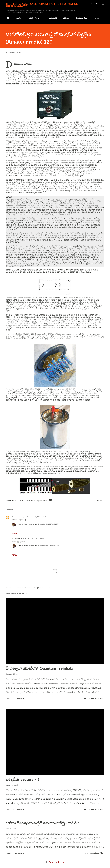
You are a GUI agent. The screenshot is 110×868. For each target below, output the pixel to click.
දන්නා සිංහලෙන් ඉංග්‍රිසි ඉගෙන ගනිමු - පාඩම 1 (43, 823)
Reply (15, 533)
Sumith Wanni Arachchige (28, 524)
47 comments (18, 698)
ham (28, 500)
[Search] (94, 4)
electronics (21, 500)
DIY (13, 500)
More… (96, 18)
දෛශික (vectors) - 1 (23, 779)
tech (33, 500)
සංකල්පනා (19, 18)
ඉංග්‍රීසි (7, 18)
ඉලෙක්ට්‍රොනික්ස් (51, 18)
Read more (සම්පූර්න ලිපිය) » (94, 698)
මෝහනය (66, 18)
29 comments (18, 853)
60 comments (18, 809)
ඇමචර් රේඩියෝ (34, 18)
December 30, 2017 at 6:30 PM (49, 546)
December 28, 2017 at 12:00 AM (38, 517)
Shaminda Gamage (19, 517)
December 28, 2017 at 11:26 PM (33, 538)
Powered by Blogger (55, 862)
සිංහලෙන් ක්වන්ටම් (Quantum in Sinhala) (40, 668)
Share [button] (99, 500)
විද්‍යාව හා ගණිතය (81, 18)
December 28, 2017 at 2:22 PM (49, 524)
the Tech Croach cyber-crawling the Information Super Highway (42, 5)
